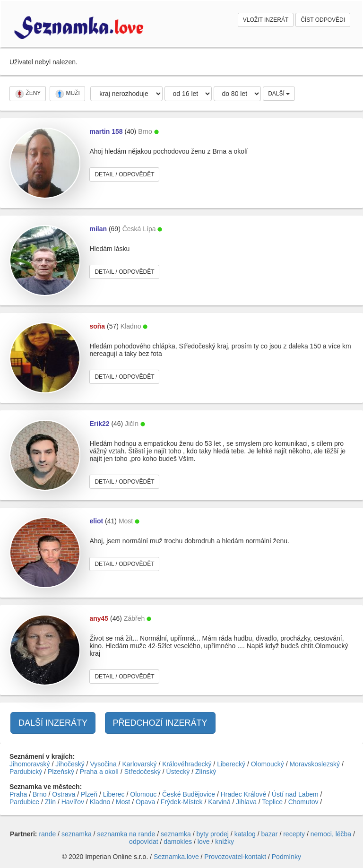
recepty (294, 834)
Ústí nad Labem (295, 794)
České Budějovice (189, 794)
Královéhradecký (187, 764)
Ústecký (178, 772)
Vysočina (103, 764)
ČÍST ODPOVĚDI (323, 20)
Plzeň (89, 794)
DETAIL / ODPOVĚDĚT (124, 174)
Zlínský (206, 772)
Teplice (272, 802)
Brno (40, 794)
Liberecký (231, 764)
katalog (245, 834)
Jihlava (246, 802)
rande (47, 834)
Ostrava (64, 794)
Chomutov (303, 802)
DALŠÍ (279, 94)
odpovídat (144, 842)
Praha (18, 794)
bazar (269, 834)
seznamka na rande (126, 834)
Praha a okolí (99, 772)
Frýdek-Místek (182, 802)
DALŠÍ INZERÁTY (53, 723)
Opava (145, 802)
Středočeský (143, 772)
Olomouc (143, 794)
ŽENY (28, 94)
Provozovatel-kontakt (235, 857)
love (204, 842)
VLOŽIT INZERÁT (266, 20)
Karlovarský (139, 764)
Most (123, 802)
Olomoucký (268, 764)
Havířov (73, 802)
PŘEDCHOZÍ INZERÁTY (160, 723)
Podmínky (286, 857)
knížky (225, 842)
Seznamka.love (176, 857)
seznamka (77, 834)
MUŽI (67, 94)
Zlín (50, 802)
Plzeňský (61, 772)
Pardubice (24, 802)
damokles (178, 842)
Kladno (100, 802)
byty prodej (213, 834)
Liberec (114, 794)
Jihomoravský (30, 764)
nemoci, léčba (331, 834)
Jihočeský (70, 764)
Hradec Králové (244, 794)
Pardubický (26, 772)
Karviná (219, 802)
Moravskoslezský (315, 764)
